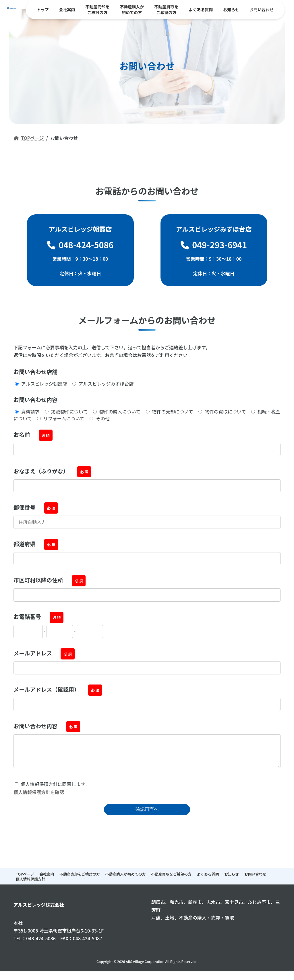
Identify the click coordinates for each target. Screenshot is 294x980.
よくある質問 (208, 880)
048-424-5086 (80, 245)
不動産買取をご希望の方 (171, 880)
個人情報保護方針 (30, 885)
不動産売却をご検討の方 (80, 880)
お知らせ (232, 880)
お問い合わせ (255, 880)
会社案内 (47, 880)
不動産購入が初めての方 (126, 880)
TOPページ (25, 880)
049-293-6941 (214, 245)
